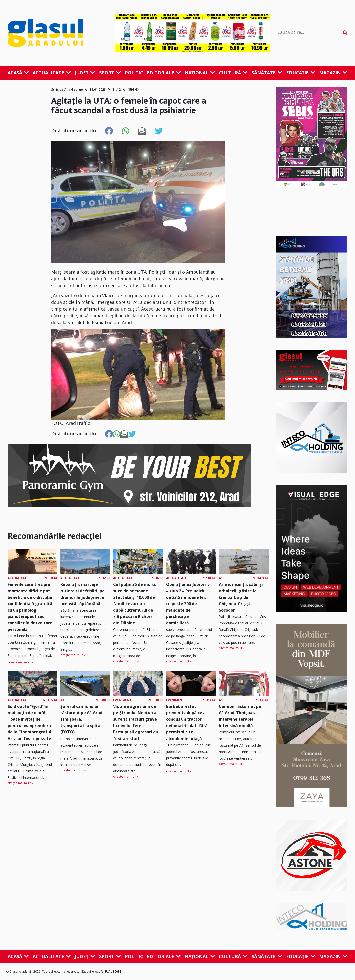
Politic (134, 73)
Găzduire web (91, 972)
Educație (301, 73)
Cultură (233, 73)
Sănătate (267, 73)
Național (200, 73)
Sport (110, 73)
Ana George (74, 89)
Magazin (333, 73)
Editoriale (164, 73)
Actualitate (52, 73)
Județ (85, 73)
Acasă (18, 73)
